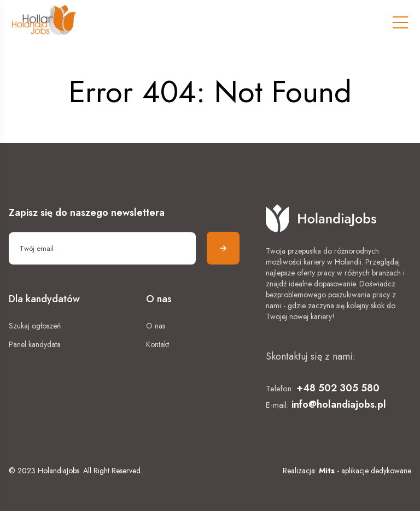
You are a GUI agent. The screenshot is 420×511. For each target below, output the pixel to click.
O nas (156, 326)
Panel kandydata (35, 344)
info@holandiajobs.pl (339, 404)
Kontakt (157, 344)
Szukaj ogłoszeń (35, 326)
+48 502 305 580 (338, 388)
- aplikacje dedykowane (365, 471)
